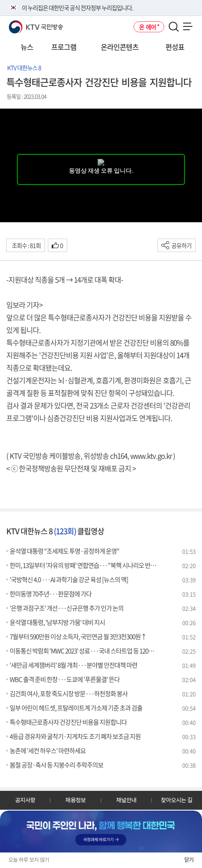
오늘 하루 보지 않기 (29, 860)
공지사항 (25, 800)
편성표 (175, 47)
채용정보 (76, 800)
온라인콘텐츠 (120, 47)
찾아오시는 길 (177, 800)
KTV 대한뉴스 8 (24, 68)
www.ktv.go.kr (151, 456)
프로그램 (64, 47)
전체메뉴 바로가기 (0, 0)
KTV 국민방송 (24, 24)
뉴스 (27, 47)
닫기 (189, 860)
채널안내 (126, 800)
